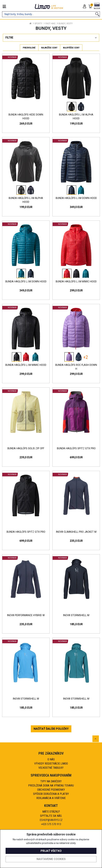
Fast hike (50, 23)
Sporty (38, 23)
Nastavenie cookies (51, 859)
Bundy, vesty (66, 23)
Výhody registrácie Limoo (51, 764)
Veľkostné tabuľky (51, 768)
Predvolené (29, 48)
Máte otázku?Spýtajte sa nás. (51, 814)
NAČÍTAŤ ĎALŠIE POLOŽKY (51, 729)
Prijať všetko (51, 851)
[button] (97, 6)
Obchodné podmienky (51, 790)
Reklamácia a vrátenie (51, 798)
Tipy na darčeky (51, 781)
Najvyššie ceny (71, 48)
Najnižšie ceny (49, 48)
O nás (51, 759)
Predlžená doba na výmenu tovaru (51, 786)
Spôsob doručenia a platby (51, 794)
